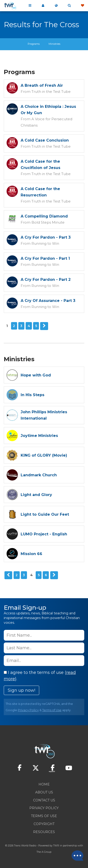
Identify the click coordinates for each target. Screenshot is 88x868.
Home (44, 784)
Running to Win (45, 243)
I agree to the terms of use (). (40, 676)
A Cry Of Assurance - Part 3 (48, 301)
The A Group (44, 852)
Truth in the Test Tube (51, 92)
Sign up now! (21, 690)
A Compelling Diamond (44, 216)
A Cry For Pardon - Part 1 (45, 258)
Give (82, 6)
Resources (44, 832)
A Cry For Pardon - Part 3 (46, 237)
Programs (34, 44)
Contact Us (44, 800)
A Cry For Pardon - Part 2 (46, 280)
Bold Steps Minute (48, 222)
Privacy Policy (28, 710)
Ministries (54, 44)
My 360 (43, 6)
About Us (44, 792)
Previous (8, 575)
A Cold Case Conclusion (45, 140)
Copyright (44, 824)
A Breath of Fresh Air (42, 85)
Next (44, 326)
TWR (56, 846)
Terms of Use (52, 710)
